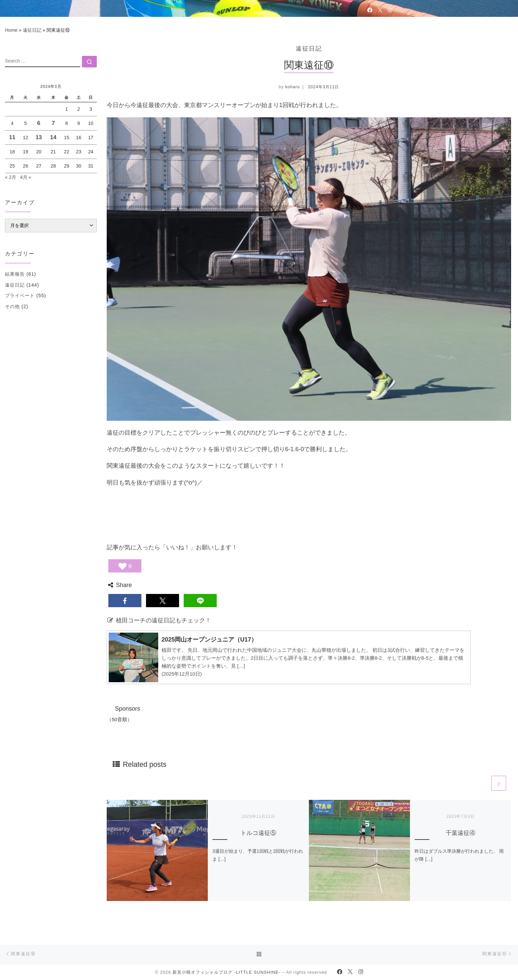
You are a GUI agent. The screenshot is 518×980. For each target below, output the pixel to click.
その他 (12, 306)
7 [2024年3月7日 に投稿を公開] (53, 123)
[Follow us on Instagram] (390, 10)
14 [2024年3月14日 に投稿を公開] (53, 137)
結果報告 (15, 274)
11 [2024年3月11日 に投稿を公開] (12, 137)
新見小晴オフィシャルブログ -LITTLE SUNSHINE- (226, 972)
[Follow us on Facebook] (370, 10)
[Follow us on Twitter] (380, 10)
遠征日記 (32, 30)
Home (11, 30)
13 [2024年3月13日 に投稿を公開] (39, 137)
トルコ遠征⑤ (258, 833)
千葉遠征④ (461, 833)
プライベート (20, 295)
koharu (292, 87)
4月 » (26, 177)
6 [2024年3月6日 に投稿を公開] (39, 123)
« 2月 (11, 177)
